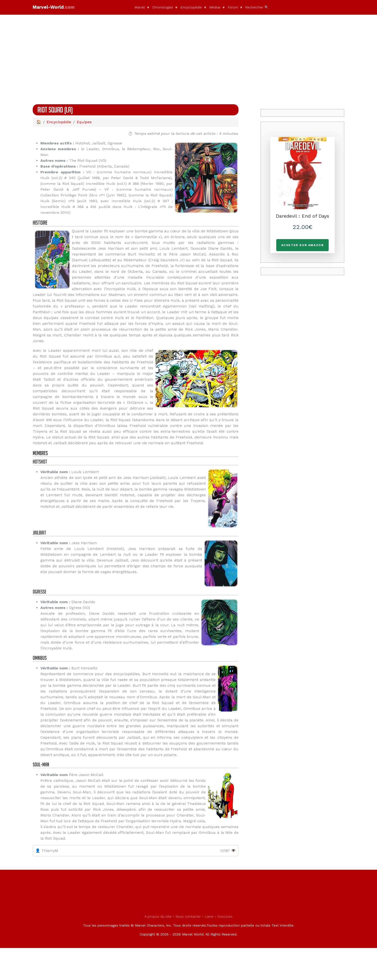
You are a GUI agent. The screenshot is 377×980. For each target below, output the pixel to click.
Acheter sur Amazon (303, 245)
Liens (209, 948)
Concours (225, 948)
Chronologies (163, 7)
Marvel (140, 7)
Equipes (84, 122)
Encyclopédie (191, 7)
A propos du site (158, 948)
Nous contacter (188, 948)
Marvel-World (58, 7)
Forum (233, 7)
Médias (215, 7)
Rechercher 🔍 (257, 7)
